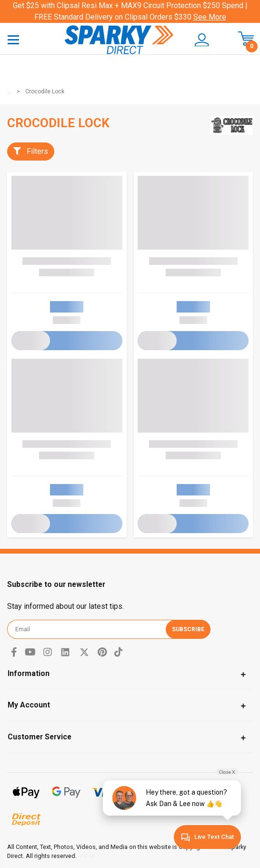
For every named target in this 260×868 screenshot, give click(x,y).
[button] (202, 40)
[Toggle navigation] (13, 39)
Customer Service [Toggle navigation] (40, 737)
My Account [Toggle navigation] (29, 705)
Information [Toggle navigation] (29, 673)
